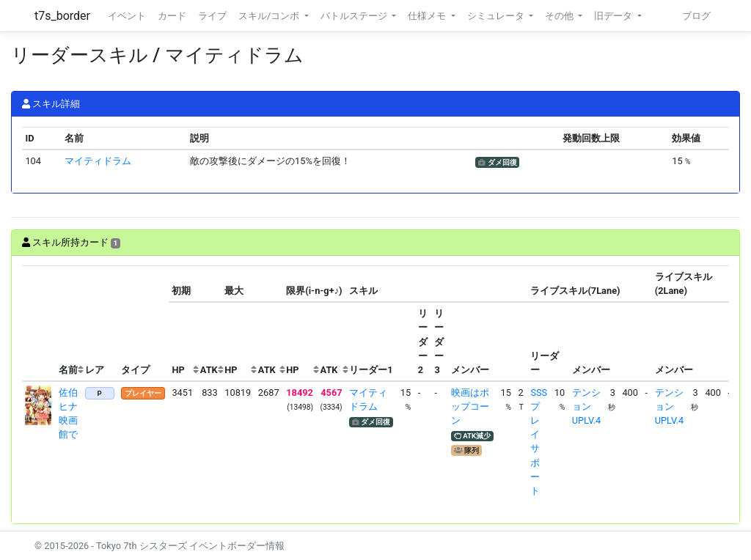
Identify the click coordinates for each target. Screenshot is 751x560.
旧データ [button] (614, 16)
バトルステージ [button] (355, 16)
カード (172, 16)
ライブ (212, 16)
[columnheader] (39, 324)
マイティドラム (98, 161)
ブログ (696, 16)
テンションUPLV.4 (586, 406)
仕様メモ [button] (428, 16)
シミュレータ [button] (497, 16)
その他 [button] (560, 16)
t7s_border (62, 16)
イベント (127, 16)
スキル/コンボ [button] (270, 16)
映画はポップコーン (470, 406)
